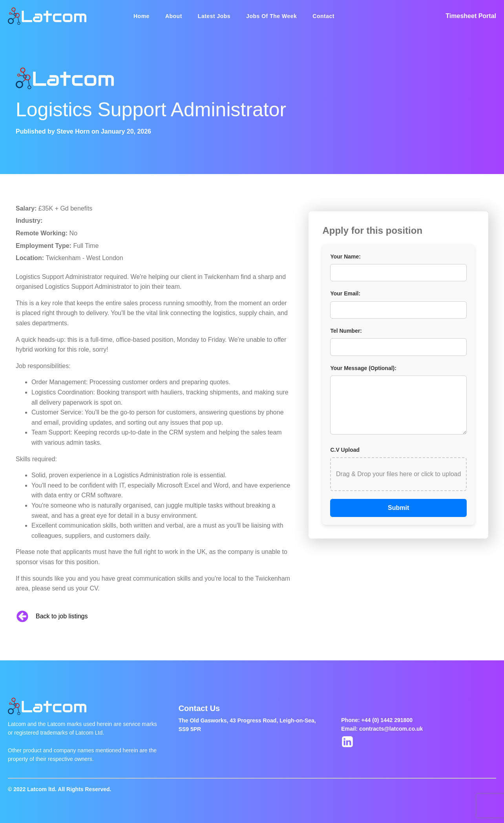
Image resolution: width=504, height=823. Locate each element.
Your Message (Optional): (363, 368)
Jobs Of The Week (271, 16)
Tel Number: (346, 331)
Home (142, 16)
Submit (398, 508)
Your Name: (345, 257)
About (174, 16)
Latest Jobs (214, 16)
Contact (323, 16)
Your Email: (345, 293)
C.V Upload (345, 450)
